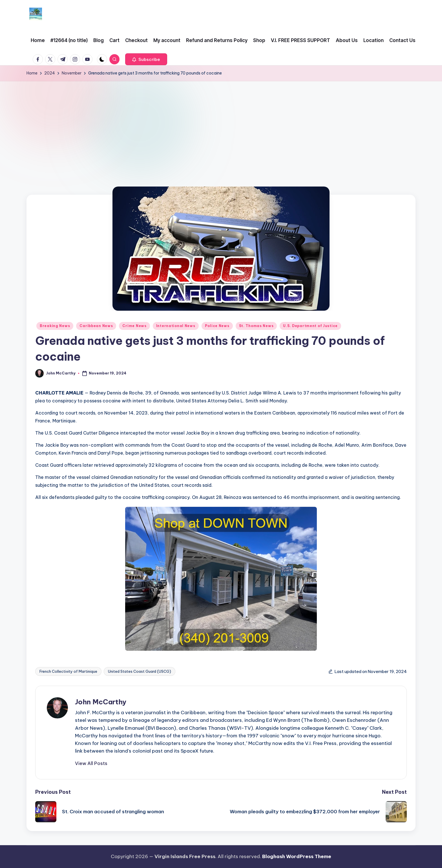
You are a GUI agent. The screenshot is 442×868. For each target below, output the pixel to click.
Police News (217, 326)
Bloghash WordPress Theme (297, 856)
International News (176, 326)
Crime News (134, 326)
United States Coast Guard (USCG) (140, 671)
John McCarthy (101, 702)
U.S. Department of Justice (310, 326)
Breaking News (55, 326)
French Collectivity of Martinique (68, 671)
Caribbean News (96, 326)
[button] (146, 59)
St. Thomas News (256, 326)
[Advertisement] (221, 124)
